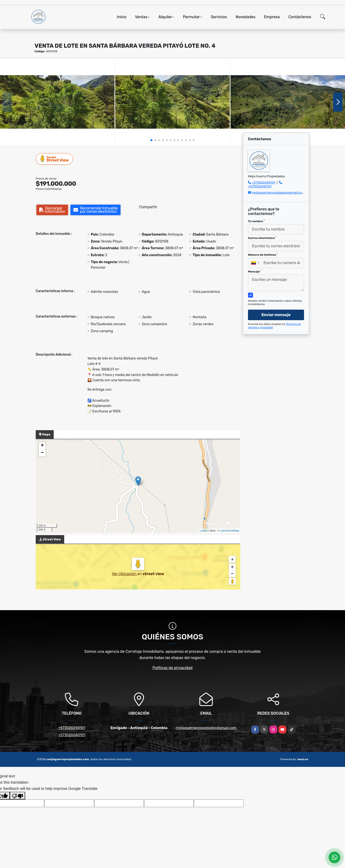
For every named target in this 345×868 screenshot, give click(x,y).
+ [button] (42, 446)
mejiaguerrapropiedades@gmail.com (278, 193)
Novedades (246, 17)
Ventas (141, 17)
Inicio (122, 17)
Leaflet (204, 531)
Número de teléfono (263, 255)
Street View (55, 159)
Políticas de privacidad (173, 668)
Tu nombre (256, 221)
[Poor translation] (17, 796)
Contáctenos (300, 17)
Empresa (272, 17)
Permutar (191, 17)
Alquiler (165, 17)
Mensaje (255, 272)
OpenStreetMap (230, 531)
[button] (151, 140)
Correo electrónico (262, 238)
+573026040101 (264, 182)
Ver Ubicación (125, 574)
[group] (57, 102)
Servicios (219, 17)
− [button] (42, 453)
